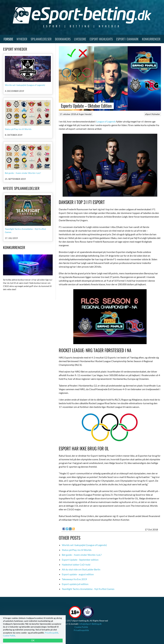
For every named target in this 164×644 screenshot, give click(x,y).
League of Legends (106, 121)
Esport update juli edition (75, 584)
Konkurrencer (151, 39)
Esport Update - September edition (80, 560)
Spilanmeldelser (41, 39)
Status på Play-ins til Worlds (77, 550)
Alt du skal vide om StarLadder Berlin (81, 569)
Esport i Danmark (127, 39)
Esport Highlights (101, 39)
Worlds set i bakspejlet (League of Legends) (84, 545)
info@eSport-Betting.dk (90, 624)
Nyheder (22, 39)
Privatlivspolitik (81, 630)
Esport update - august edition (78, 574)
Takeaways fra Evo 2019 (74, 579)
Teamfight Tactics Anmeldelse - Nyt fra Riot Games (88, 589)
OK (33, 640)
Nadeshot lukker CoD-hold (76, 564)
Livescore (80, 39)
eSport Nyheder (153, 114)
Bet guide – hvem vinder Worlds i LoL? (82, 555)
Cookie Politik (81, 627)
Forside (8, 39)
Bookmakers (63, 39)
